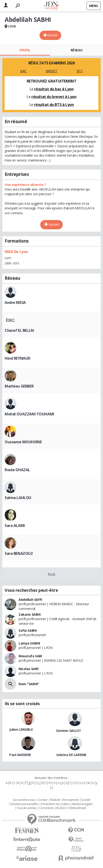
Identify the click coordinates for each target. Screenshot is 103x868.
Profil (25, 50)
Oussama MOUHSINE (23, 442)
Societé (86, 800)
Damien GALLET (69, 731)
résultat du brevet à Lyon (54, 97)
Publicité (55, 800)
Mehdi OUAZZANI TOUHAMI (29, 414)
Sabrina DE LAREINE (71, 755)
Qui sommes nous (24, 800)
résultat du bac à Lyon (54, 89)
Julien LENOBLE (21, 729)
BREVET (51, 71)
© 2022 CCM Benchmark (71, 808)
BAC (23, 71)
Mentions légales (82, 804)
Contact (43, 800)
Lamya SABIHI (29, 643)
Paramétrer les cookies (55, 804)
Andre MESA (15, 302)
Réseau (76, 50)
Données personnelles (25, 804)
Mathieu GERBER (19, 386)
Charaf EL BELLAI (19, 330)
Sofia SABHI (28, 630)
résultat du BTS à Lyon (54, 105)
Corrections (46, 808)
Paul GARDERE (20, 755)
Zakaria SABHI (30, 614)
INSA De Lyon (16, 252)
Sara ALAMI (15, 526)
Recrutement (71, 800)
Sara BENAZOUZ (19, 553)
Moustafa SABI (30, 656)
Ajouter (52, 35)
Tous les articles (27, 808)
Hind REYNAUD (18, 358)
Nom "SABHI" (29, 684)
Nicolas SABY (29, 669)
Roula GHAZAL (17, 470)
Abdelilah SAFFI (30, 600)
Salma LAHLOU (18, 498)
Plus (51, 574)
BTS (80, 71)
